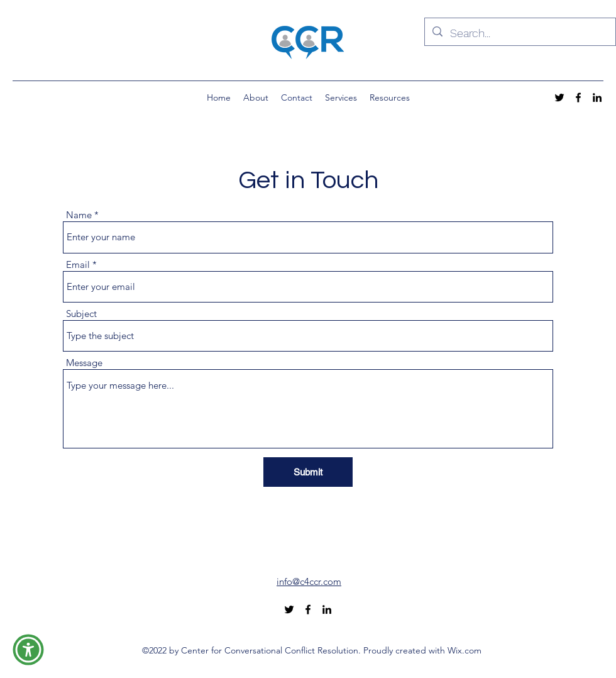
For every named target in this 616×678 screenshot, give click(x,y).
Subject (81, 314)
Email (78, 264)
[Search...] (520, 33)
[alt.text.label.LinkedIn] (597, 97)
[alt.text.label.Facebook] (578, 97)
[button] (28, 650)
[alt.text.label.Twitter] (559, 97)
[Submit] (308, 472)
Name (79, 215)
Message (84, 363)
